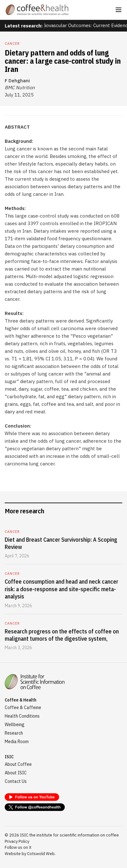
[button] (119, 10)
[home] (37, 10)
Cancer (12, 44)
